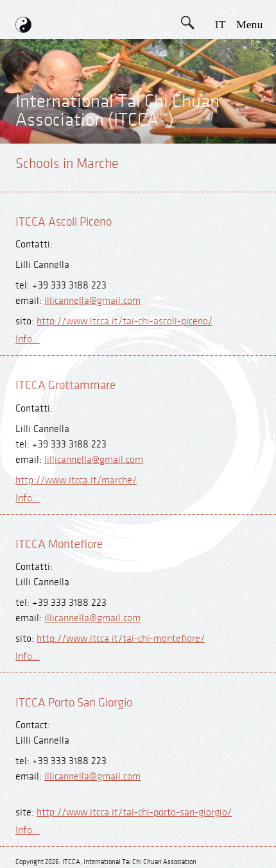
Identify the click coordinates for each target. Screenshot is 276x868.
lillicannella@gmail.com (94, 460)
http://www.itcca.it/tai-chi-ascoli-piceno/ (125, 321)
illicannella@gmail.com (92, 301)
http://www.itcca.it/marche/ (76, 480)
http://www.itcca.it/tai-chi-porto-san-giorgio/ (134, 813)
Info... (28, 339)
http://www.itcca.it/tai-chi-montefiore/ (121, 639)
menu (249, 24)
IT (220, 24)
